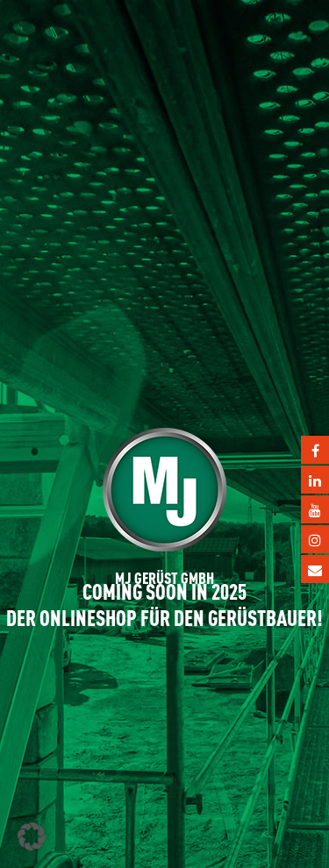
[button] (32, 836)
